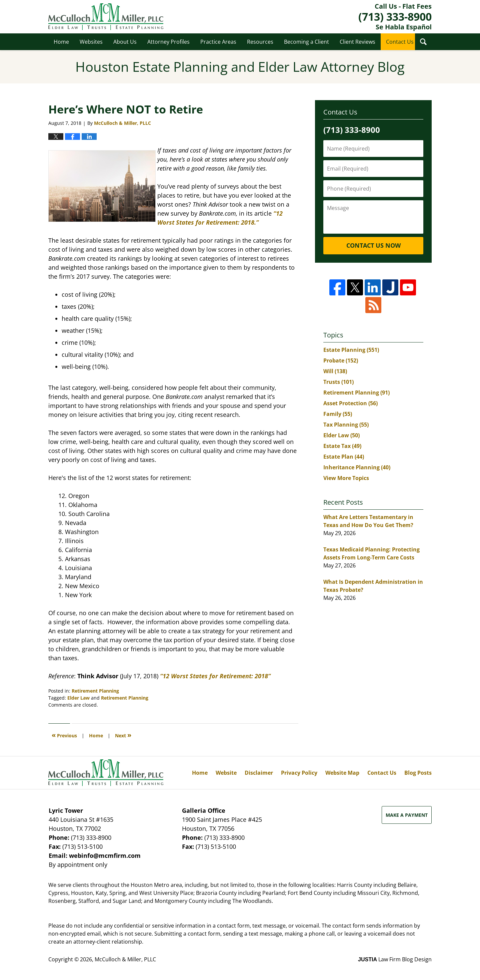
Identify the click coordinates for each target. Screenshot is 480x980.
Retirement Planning (95, 691)
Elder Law (78, 698)
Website (226, 773)
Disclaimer (259, 773)
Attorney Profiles (168, 42)
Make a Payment (407, 815)
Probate (341, 360)
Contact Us (400, 42)
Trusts (338, 382)
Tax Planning (346, 425)
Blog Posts (418, 773)
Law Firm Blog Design (395, 959)
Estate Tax (342, 446)
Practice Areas (218, 42)
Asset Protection (350, 403)
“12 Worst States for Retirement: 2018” (215, 676)
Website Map (342, 773)
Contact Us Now (373, 245)
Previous (64, 735)
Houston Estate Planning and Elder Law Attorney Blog (106, 17)
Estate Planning (351, 350)
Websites (91, 42)
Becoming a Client (306, 42)
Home (61, 42)
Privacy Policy (299, 773)
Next (123, 735)
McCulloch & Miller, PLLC (125, 959)
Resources (260, 42)
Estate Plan (344, 457)
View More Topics (346, 478)
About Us (125, 42)
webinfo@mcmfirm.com (105, 855)
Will (335, 371)
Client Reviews (357, 42)
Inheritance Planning (357, 467)
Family (338, 414)
